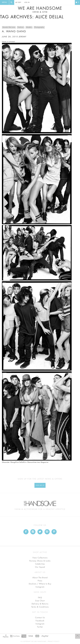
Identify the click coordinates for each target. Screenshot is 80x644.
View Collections (40, 558)
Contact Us (40, 618)
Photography (39, 27)
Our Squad (40, 567)
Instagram (40, 587)
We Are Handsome (40, 10)
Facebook (40, 621)
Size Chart (40, 601)
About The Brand (40, 578)
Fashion (21, 27)
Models (29, 27)
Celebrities (40, 564)
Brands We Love (9, 27)
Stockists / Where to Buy (40, 584)
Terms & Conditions (40, 607)
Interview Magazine (41, 462)
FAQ (40, 598)
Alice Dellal (19, 462)
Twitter (40, 627)
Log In (27, 2)
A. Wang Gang (14, 31)
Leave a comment (8, 42)
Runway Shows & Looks (40, 561)
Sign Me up (40, 485)
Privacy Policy (54, 641)
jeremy (23, 37)
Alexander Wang (8, 462)
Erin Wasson (29, 462)
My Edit (18, 2)
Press (40, 581)
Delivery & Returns (40, 604)
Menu (5, 2)
